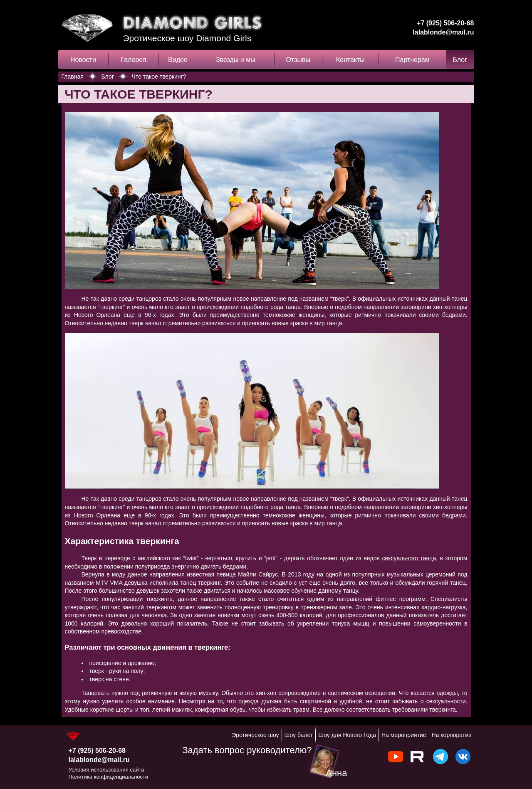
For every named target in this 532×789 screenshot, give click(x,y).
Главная (73, 77)
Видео (178, 60)
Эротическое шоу (255, 735)
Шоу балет (299, 735)
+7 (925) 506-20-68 (445, 23)
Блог (460, 60)
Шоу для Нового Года (347, 735)
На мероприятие (404, 735)
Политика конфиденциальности (109, 777)
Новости (83, 60)
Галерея (133, 60)
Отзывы (298, 60)
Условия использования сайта (106, 770)
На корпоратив (452, 735)
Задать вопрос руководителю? (247, 750)
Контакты (350, 60)
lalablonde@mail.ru (443, 32)
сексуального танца (409, 558)
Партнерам (412, 60)
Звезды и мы (236, 60)
